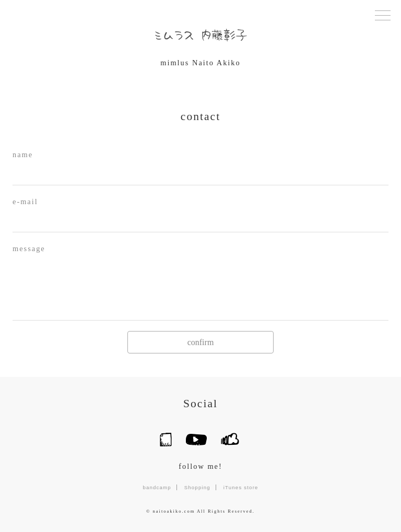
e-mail (25, 202)
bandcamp (157, 487)
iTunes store (241, 487)
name (23, 155)
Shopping (197, 487)
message (29, 249)
